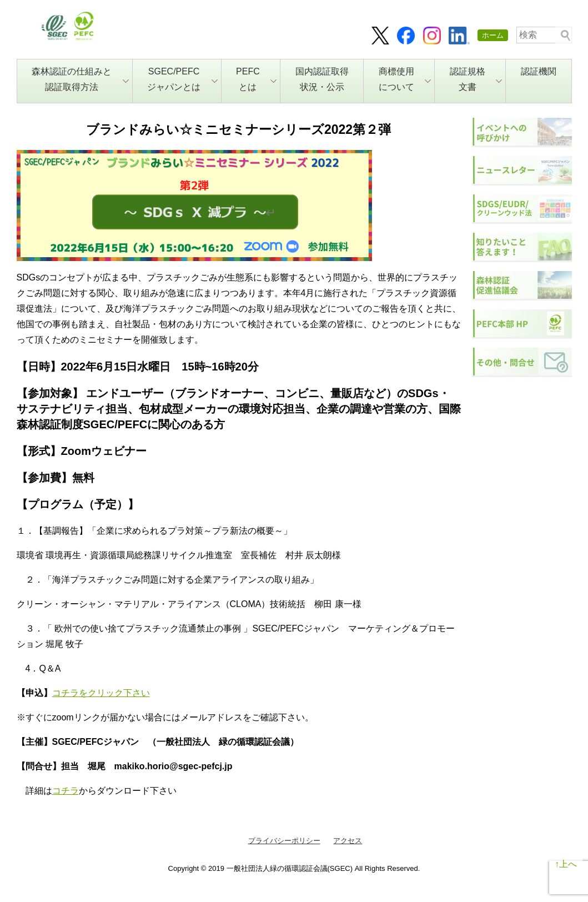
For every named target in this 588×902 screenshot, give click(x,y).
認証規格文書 (476, 79)
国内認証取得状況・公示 (322, 79)
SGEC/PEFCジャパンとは (182, 79)
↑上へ (566, 864)
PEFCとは (256, 79)
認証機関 (539, 71)
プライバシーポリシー (284, 841)
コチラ (66, 693)
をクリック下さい (114, 693)
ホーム (493, 35)
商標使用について (405, 79)
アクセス (348, 841)
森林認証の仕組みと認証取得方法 (80, 79)
